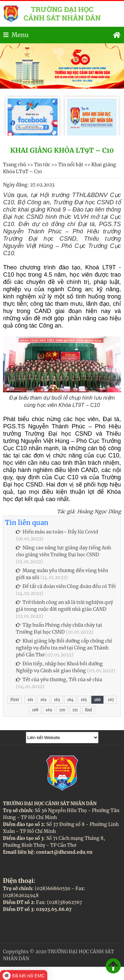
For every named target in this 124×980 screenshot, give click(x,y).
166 (97, 700)
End (88, 710)
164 (70, 700)
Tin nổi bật (71, 165)
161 (30, 700)
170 (62, 710)
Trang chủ (15, 165)
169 (49, 710)
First (15, 700)
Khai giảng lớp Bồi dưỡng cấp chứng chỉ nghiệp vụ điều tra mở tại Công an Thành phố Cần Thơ (64, 648)
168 (35, 710)
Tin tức (42, 165)
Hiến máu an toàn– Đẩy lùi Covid (57, 532)
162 (43, 700)
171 (75, 710)
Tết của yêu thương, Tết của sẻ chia (59, 680)
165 (84, 700)
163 (57, 700)
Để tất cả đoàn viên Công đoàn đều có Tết (66, 586)
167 (111, 700)
